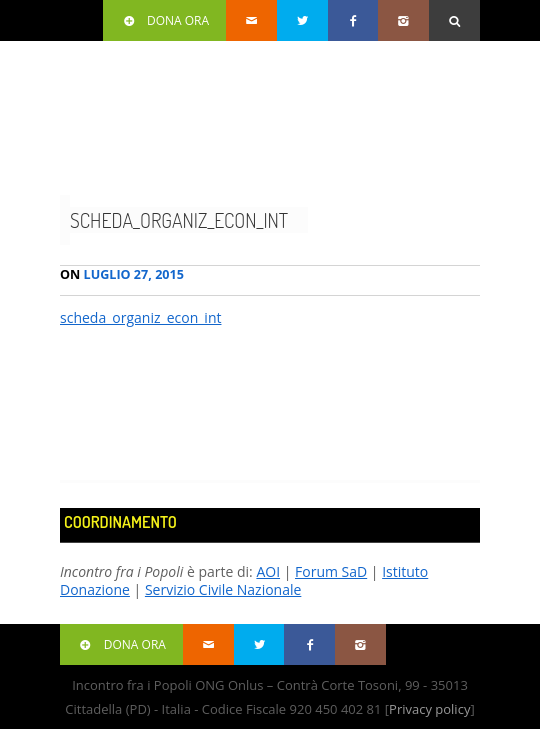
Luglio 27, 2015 (122, 274)
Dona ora (164, 20)
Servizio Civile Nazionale (223, 589)
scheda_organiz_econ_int (179, 220)
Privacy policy (429, 709)
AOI (268, 571)
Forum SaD (331, 571)
